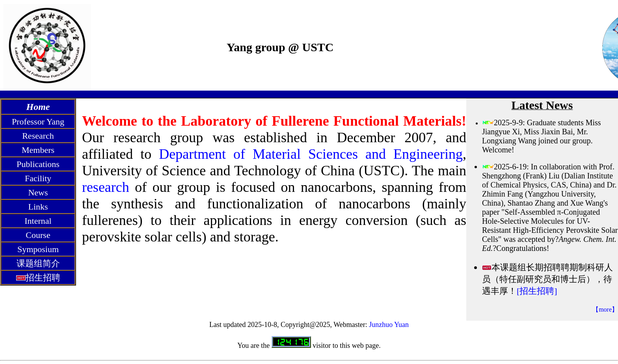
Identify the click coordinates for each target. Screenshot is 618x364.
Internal (38, 221)
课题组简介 (38, 263)
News (38, 192)
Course (38, 235)
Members (38, 150)
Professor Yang (38, 122)
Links (38, 207)
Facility (38, 178)
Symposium (38, 249)
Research (38, 136)
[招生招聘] (537, 291)
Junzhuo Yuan (389, 325)
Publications (38, 164)
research (106, 187)
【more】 (605, 309)
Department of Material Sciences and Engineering (311, 154)
